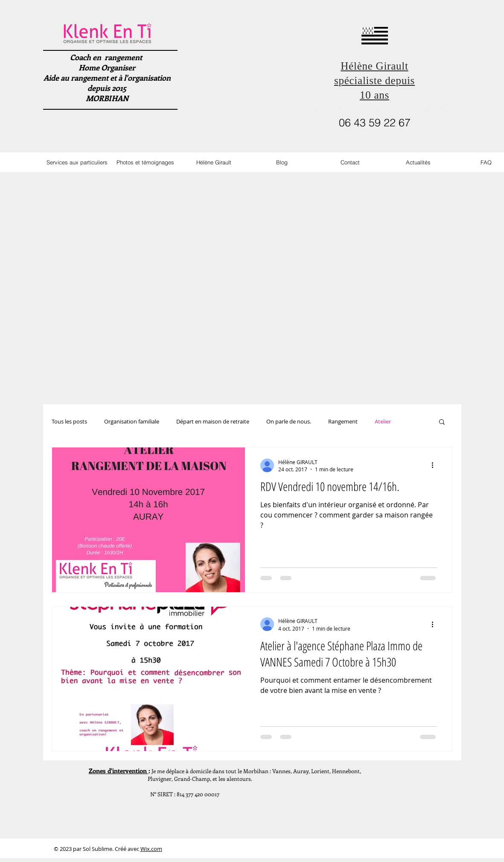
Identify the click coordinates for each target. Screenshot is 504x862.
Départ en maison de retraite (213, 422)
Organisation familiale (132, 422)
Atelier (383, 422)
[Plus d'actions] (436, 465)
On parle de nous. (289, 422)
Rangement (343, 422)
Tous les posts (69, 422)
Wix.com (151, 849)
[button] (442, 422)
